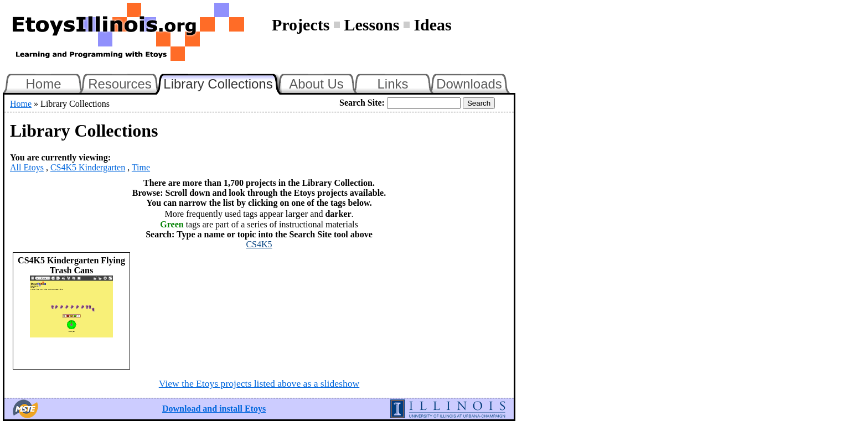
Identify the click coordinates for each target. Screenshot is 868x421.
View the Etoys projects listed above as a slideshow (259, 383)
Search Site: (362, 103)
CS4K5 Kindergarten (88, 167)
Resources (120, 84)
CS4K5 (259, 244)
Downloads (469, 84)
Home (43, 84)
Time (141, 167)
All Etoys (27, 167)
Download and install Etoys (214, 409)
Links (392, 84)
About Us (316, 84)
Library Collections (223, 82)
